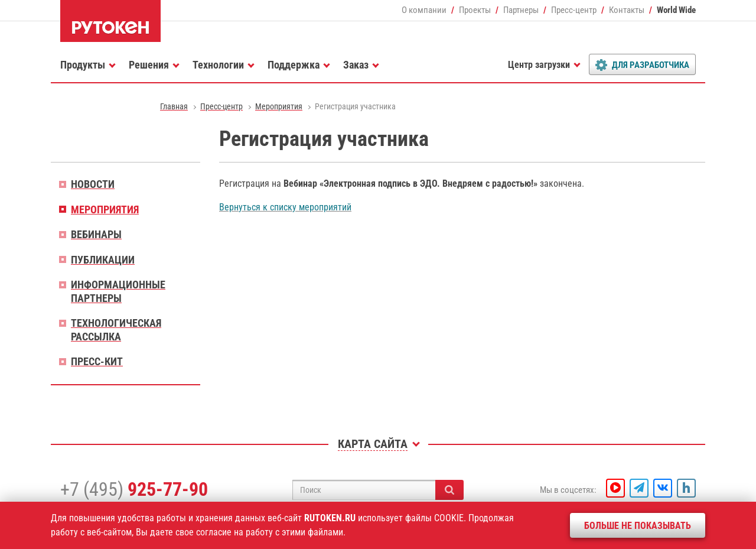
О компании (424, 10)
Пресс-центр (574, 10)
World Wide (676, 10)
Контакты (627, 10)
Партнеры (521, 10)
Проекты (475, 10)
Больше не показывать (638, 526)
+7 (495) (134, 489)
